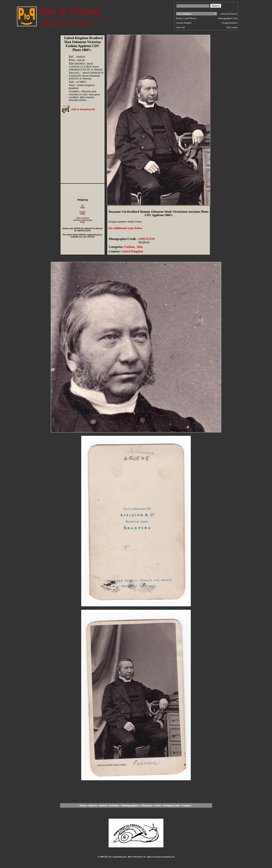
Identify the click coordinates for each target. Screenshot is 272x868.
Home (83, 806)
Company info (172, 806)
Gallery (103, 806)
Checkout (147, 806)
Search (93, 806)
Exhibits (114, 806)
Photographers (130, 806)
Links (158, 806)
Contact (186, 806)
